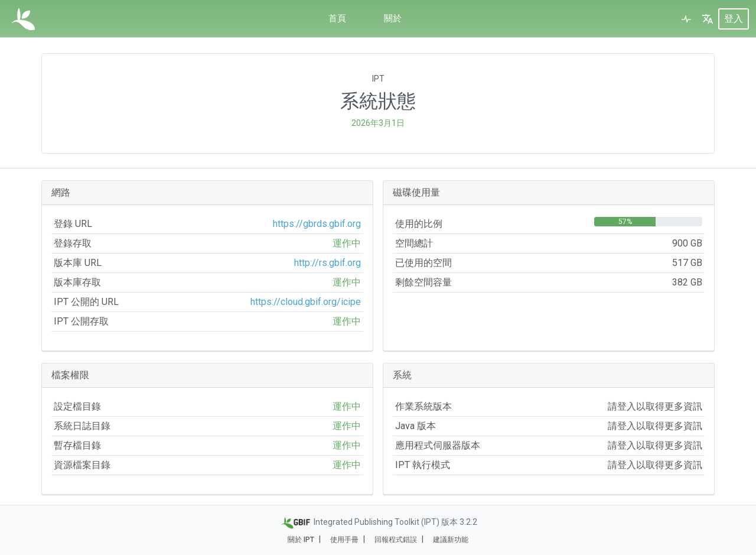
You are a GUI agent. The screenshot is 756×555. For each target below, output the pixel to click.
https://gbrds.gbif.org (317, 224)
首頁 (337, 19)
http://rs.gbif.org (328, 263)
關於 (393, 19)
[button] (708, 19)
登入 (734, 19)
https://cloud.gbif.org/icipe (306, 302)
